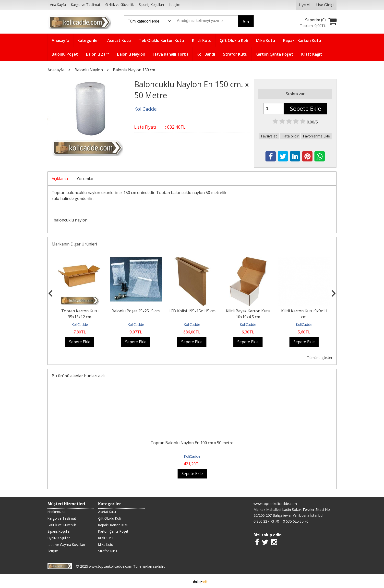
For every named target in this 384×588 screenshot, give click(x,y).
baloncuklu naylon (71, 220)
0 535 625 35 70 (296, 521)
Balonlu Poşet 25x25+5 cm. (136, 311)
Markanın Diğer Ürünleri (74, 244)
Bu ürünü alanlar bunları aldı (78, 376)
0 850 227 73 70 (266, 521)
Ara (246, 22)
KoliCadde (80, 325)
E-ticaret (184, 581)
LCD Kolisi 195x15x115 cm (192, 311)
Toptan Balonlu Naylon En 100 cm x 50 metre (192, 443)
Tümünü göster (320, 358)
